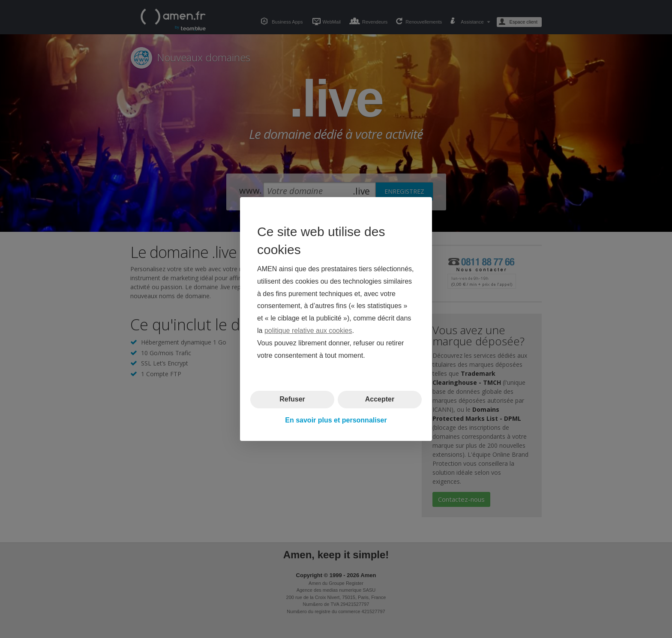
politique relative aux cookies (308, 331)
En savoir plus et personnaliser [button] (336, 420)
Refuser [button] (292, 399)
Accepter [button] (380, 399)
